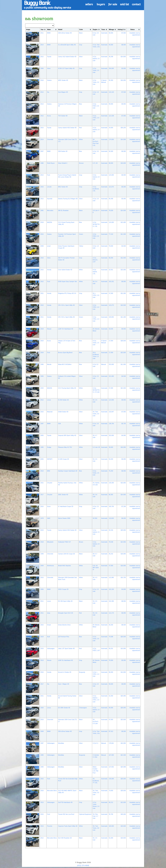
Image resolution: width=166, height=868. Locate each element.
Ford (49, 175)
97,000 (111, 719)
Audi (49, 637)
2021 (42, 293)
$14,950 (123, 495)
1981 (42, 210)
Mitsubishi (50, 542)
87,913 (111, 731)
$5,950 (124, 660)
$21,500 (123, 388)
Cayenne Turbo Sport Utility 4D (68, 826)
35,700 (111, 814)
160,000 (111, 826)
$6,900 (124, 151)
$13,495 (123, 222)
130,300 (111, 483)
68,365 (111, 495)
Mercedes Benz (52, 791)
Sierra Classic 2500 (64, 518)
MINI (49, 471)
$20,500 (123, 637)
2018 (42, 222)
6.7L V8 (95, 163)
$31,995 (123, 293)
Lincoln (49, 187)
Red (80, 128)
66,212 (111, 802)
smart (49, 246)
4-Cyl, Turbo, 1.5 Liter (96, 343)
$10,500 (123, 305)
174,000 (111, 139)
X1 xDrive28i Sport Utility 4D (67, 45)
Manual (104, 364)
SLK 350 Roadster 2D (65, 838)
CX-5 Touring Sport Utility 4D (67, 388)
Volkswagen (51, 648)
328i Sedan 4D (63, 151)
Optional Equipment (85, 814)
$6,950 (124, 471)
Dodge (49, 447)
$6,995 (124, 459)
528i (59, 424)
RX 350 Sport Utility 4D (65, 601)
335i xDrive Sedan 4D (65, 731)
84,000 (111, 708)
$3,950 (124, 68)
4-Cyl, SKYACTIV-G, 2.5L (96, 224)
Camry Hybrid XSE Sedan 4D (67, 128)
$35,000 (123, 814)
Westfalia (61, 743)
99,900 (111, 104)
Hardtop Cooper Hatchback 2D (68, 471)
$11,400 (123, 317)
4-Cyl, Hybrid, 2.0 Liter (96, 177)
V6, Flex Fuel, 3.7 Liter (95, 816)
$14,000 (123, 672)
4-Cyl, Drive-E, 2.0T (95, 260)
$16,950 (123, 80)
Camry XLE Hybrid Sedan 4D (67, 57)
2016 (42, 80)
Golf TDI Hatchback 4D (65, 802)
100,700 (111, 506)
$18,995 (123, 554)
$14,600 (123, 57)
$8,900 (124, 45)
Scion (49, 506)
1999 (42, 554)
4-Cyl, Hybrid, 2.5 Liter (96, 59)
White (81, 139)
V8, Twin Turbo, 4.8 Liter (96, 828)
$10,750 (123, 577)
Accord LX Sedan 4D (65, 672)
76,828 (111, 210)
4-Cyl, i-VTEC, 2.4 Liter (96, 674)
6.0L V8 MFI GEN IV (96, 568)
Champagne (83, 708)
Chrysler (50, 483)
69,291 (111, 648)
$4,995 (124, 435)
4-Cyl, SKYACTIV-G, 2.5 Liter (96, 390)
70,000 (111, 660)
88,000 (111, 163)
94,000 (111, 45)
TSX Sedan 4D (63, 116)
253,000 (111, 364)
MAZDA (50, 222)
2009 (42, 566)
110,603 (111, 518)
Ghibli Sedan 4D (63, 412)
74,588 (111, 637)
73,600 (111, 791)
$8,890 (124, 684)
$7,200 (124, 506)
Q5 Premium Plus (64, 637)
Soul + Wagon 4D (64, 684)
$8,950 (124, 601)
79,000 (111, 246)
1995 (42, 447)
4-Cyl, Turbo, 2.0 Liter (96, 82)
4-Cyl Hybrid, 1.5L (95, 272)
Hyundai (50, 199)
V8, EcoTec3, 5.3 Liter (96, 721)
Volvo (49, 68)
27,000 (111, 388)
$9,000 (124, 731)
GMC (49, 518)
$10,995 (123, 648)
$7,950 (124, 33)
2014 (42, 45)
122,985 (111, 577)
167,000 (111, 755)
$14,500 (123, 139)
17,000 (111, 341)
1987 (42, 743)
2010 (42, 305)
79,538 (111, 542)
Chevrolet (50, 139)
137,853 (111, 767)
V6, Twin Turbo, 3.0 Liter (96, 414)
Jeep (49, 613)
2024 (42, 353)
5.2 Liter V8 (96, 447)
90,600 (111, 684)
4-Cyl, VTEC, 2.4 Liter (96, 118)
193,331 (111, 281)
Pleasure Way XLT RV (65, 447)
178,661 (111, 743)
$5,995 (124, 199)
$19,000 (123, 163)
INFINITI (50, 459)
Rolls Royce (51, 163)
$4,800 (124, 589)
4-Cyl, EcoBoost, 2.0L (96, 189)
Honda (49, 270)
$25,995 (123, 696)
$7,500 (124, 92)
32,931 (111, 270)
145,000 (111, 779)
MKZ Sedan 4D (63, 187)
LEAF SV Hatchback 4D (66, 329)
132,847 (111, 412)
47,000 (111, 293)
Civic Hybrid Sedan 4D (65, 270)
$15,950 (123, 270)
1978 (42, 518)
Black (81, 33)
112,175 (111, 613)
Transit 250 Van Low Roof (66, 814)
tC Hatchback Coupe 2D (66, 506)
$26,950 (123, 708)
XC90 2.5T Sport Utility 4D (66, 68)
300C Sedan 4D (63, 495)
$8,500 (124, 625)
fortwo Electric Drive (64, 625)
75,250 (111, 471)
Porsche (50, 826)
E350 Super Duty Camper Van (68, 281)
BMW (49, 33)
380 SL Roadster (63, 210)
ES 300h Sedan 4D (64, 708)
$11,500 (123, 234)
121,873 (111, 187)
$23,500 (123, 353)
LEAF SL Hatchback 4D (66, 660)
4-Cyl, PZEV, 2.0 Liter (96, 106)
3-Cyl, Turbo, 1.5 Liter (96, 473)
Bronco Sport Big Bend (65, 353)
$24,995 (123, 743)
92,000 (111, 151)
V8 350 (95, 518)
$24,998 (123, 767)
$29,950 (123, 530)
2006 (42, 68)
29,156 (111, 530)
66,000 (111, 33)
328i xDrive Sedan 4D (65, 33)
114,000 (111, 400)
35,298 (111, 57)
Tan (80, 518)
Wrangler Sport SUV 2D (66, 613)
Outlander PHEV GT (65, 542)
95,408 (111, 199)
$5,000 (124, 187)
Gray (81, 45)
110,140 (111, 92)
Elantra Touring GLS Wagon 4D (68, 199)
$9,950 (124, 104)
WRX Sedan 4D (63, 80)
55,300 (111, 80)
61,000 (111, 838)
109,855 (111, 317)
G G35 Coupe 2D (64, 459)
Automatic (104, 33)
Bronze (81, 163)
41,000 (111, 696)
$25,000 (123, 779)
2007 (42, 151)
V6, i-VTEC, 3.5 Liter (96, 295)
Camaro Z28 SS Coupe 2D (67, 554)
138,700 (111, 424)
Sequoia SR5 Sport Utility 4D (67, 435)
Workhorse (50, 566)
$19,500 (123, 826)
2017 (42, 495)
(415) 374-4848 (83, 865)
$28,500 (123, 341)
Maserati (50, 412)
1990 (42, 755)
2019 (42, 637)
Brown (81, 542)
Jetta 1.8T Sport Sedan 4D (66, 648)
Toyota (49, 57)
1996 (42, 364)
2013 (42, 104)
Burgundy (82, 672)
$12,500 (123, 258)
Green (81, 234)
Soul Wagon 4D (63, 92)
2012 (42, 57)
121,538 (111, 116)
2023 (42, 128)
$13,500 (123, 802)
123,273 (111, 305)
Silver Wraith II (63, 163)
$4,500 (124, 246)
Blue (80, 104)
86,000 (111, 672)
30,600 (111, 447)
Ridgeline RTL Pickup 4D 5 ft (67, 293)
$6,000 (124, 518)
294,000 (111, 68)
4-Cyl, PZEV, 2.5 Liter (96, 236)
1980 (42, 163)
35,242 (111, 554)
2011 (42, 33)
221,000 (111, 376)
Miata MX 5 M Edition (65, 364)
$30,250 (123, 128)
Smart (49, 625)
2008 (42, 246)
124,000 (111, 175)
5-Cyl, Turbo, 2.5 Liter (96, 70)
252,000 (111, 435)
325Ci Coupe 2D (63, 589)
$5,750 (124, 424)
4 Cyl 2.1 (95, 743)
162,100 (111, 589)
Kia (48, 92)
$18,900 (123, 566)
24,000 (111, 128)
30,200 (111, 625)
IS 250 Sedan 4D (63, 400)
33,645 (111, 329)
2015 (42, 234)
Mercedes (50, 210)
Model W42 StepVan (65, 566)
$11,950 (123, 364)
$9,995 (124, 613)
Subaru (49, 80)
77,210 (111, 234)
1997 (42, 424)
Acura (49, 116)
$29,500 (123, 791)
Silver (81, 57)
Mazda (49, 364)
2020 (42, 388)
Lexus (49, 400)
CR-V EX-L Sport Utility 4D (66, 305)
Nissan (49, 329)
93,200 (111, 459)
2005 (42, 376)
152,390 (111, 601)
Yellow (81, 246)
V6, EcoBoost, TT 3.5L (96, 781)
